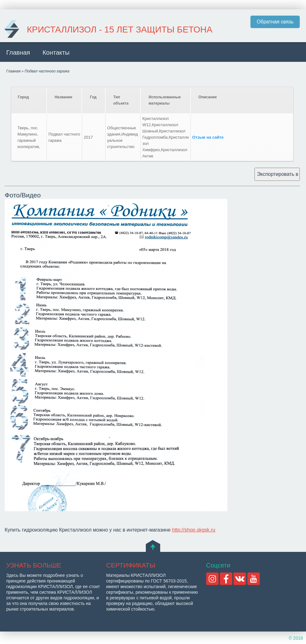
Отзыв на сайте (208, 137)
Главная (18, 52)
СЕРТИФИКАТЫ (131, 565)
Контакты (56, 52)
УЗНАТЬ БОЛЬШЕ (34, 565)
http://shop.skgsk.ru (194, 530)
